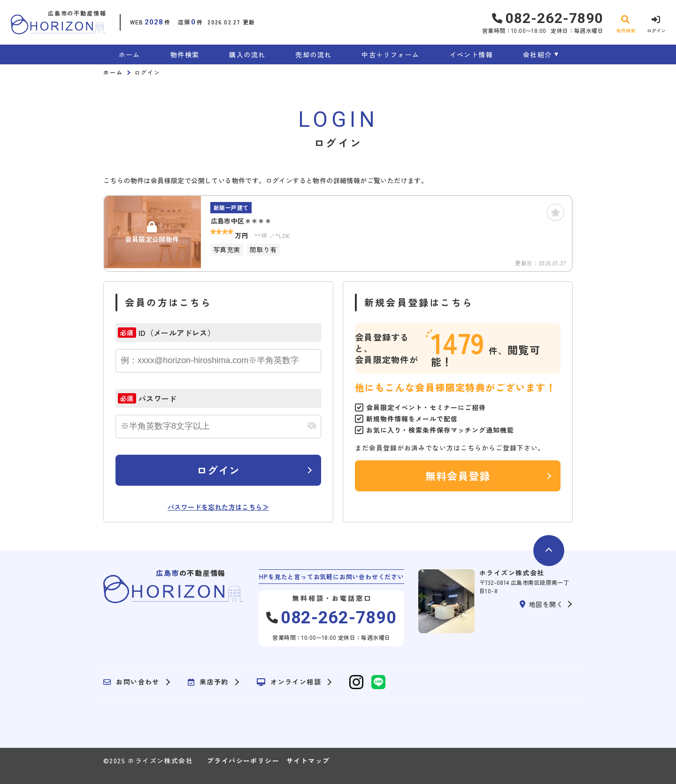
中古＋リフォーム (390, 54)
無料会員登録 (458, 475)
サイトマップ (308, 761)
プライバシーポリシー (243, 761)
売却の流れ (313, 54)
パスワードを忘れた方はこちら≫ (218, 507)
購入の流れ (247, 54)
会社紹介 (538, 54)
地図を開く (541, 604)
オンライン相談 (289, 682)
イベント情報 (471, 54)
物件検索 (185, 54)
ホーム (130, 54)
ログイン (218, 470)
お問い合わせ (131, 682)
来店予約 (208, 682)
